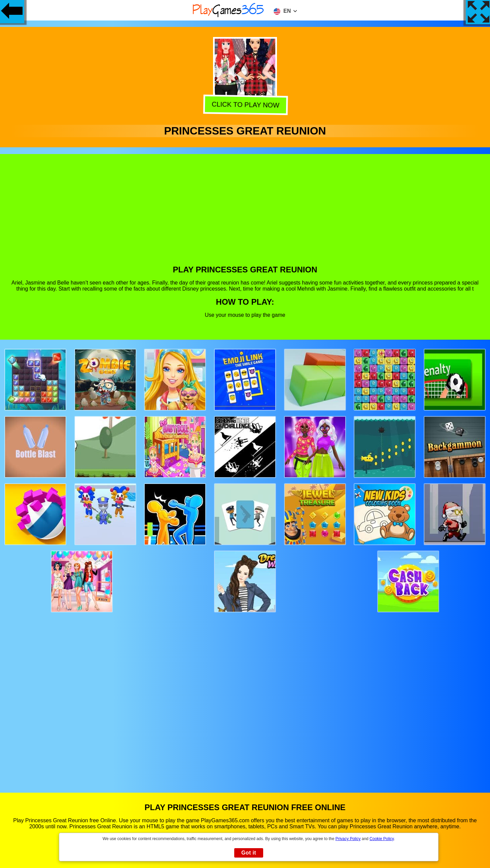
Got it (249, 853)
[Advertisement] (245, 215)
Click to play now (244, 105)
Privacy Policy (348, 839)
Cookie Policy (382, 839)
